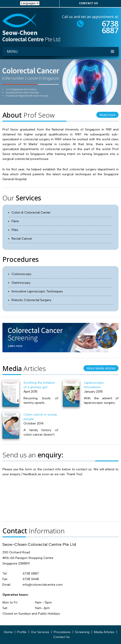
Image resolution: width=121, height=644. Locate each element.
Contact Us (61, 637)
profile (22, 632)
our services (40, 632)
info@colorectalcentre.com (43, 585)
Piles (15, 230)
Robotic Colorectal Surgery (31, 300)
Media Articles (104, 632)
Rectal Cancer (22, 239)
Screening (82, 632)
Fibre (15, 221)
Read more (107, 115)
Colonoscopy (21, 274)
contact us (88, 3)
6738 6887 (110, 27)
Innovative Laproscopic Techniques (37, 291)
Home (8, 632)
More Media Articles (101, 368)
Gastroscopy (21, 283)
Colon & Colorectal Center (31, 213)
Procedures (62, 632)
